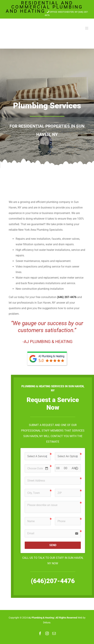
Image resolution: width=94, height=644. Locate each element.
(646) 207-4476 (67, 297)
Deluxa (47, 622)
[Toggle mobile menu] (87, 28)
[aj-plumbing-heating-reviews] (47, 351)
